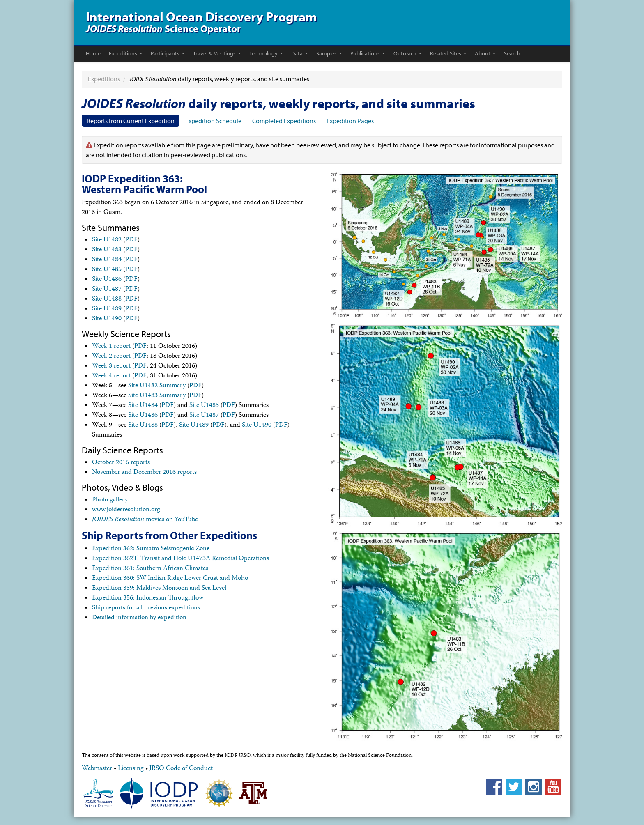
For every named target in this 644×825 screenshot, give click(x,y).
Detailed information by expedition (139, 618)
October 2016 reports (121, 463)
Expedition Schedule (213, 121)
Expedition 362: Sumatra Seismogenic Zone (151, 549)
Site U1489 (107, 309)
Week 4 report (111, 376)
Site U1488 (107, 299)
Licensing (131, 769)
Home (93, 53)
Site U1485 (107, 270)
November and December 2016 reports (144, 473)
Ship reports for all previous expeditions (146, 608)
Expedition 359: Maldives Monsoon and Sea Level (159, 588)
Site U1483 (107, 250)
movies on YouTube (145, 520)
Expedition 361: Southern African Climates (150, 569)
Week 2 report (111, 356)
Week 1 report (111, 347)
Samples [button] (329, 53)
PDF (131, 240)
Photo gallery (110, 500)
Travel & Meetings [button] (217, 53)
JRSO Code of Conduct (181, 769)
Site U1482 (107, 240)
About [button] (485, 53)
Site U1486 (107, 280)
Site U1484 (107, 260)
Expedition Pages (350, 121)
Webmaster (97, 769)
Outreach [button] (408, 53)
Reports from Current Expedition (131, 121)
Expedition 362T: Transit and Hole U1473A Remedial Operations (181, 559)
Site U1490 (107, 319)
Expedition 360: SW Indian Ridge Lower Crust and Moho (170, 579)
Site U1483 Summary (157, 396)
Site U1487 (107, 290)
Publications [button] (368, 53)
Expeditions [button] (126, 53)
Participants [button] (168, 53)
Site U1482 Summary (157, 386)
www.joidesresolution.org (126, 510)
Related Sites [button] (448, 53)
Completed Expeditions (284, 121)
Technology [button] (266, 53)
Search (512, 53)
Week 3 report (111, 366)
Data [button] (300, 53)
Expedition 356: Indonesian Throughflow (148, 598)
